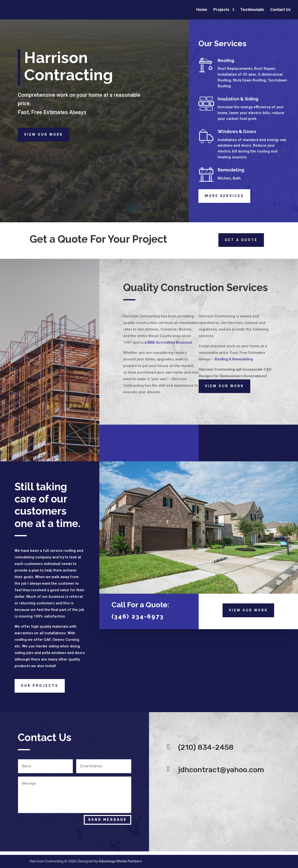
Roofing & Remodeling (234, 359)
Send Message (107, 820)
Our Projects (40, 686)
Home (202, 10)
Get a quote (241, 240)
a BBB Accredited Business (168, 342)
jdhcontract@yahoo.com (221, 770)
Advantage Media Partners (120, 861)
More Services (224, 196)
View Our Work (44, 134)
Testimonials (252, 10)
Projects (221, 10)
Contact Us (280, 10)
